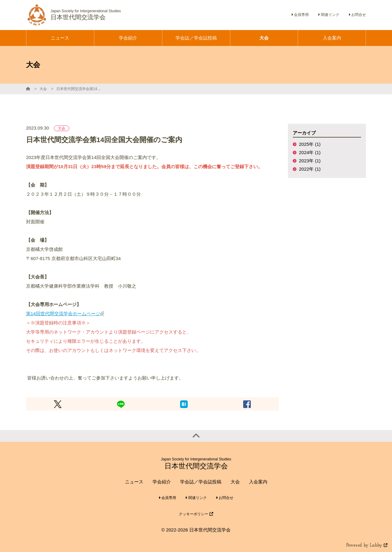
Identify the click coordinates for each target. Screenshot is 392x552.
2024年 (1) (310, 152)
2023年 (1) (310, 161)
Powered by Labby (367, 545)
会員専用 (300, 15)
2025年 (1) (310, 144)
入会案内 (258, 482)
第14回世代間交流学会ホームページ (63, 314)
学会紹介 (162, 482)
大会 (43, 89)
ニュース (134, 482)
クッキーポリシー (196, 514)
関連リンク (328, 15)
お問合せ (357, 15)
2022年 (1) (310, 169)
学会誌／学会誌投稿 (201, 482)
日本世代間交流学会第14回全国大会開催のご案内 (79, 89)
